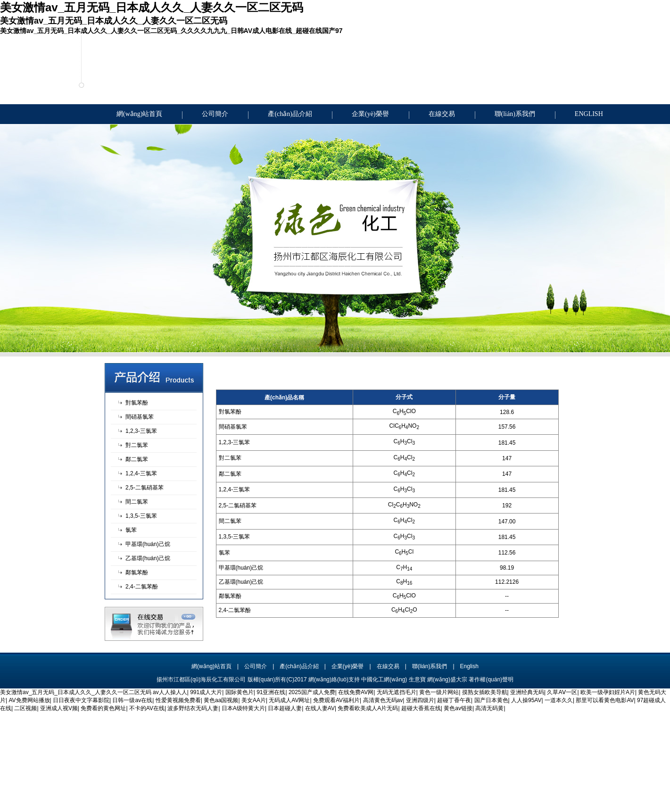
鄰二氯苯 (137, 459)
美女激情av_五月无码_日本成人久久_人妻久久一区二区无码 (76, 692)
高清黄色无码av (383, 700)
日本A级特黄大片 (243, 708)
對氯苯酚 (137, 403)
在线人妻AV (320, 708)
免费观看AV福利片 (336, 700)
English (469, 666)
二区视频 (25, 708)
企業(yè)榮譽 (370, 114)
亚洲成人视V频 (59, 708)
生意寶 (417, 679)
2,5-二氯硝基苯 (145, 488)
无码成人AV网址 (289, 700)
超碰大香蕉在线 (421, 708)
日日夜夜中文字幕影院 (81, 700)
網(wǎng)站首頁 (139, 114)
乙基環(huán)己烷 (148, 558)
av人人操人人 (170, 692)
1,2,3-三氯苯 (141, 431)
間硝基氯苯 (140, 417)
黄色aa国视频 (221, 700)
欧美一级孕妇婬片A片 (608, 692)
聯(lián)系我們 (515, 114)
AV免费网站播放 (29, 700)
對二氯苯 (137, 445)
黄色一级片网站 (439, 692)
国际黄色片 (240, 692)
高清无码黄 (489, 708)
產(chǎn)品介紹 (290, 114)
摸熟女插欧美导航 (485, 692)
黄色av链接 (458, 708)
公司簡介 (215, 114)
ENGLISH (589, 114)
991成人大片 (206, 692)
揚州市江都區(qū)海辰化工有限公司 (201, 679)
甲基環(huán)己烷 (148, 544)
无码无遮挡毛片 (397, 692)
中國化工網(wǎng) (384, 679)
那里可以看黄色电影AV (605, 700)
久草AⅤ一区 (562, 692)
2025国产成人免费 (312, 692)
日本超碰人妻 (285, 708)
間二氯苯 (137, 502)
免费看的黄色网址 (103, 708)
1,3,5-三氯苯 (141, 516)
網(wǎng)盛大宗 (447, 679)
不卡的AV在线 (147, 708)
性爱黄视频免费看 (178, 700)
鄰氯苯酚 (137, 572)
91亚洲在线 (271, 692)
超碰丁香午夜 (454, 700)
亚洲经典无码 (527, 692)
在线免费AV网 (356, 692)
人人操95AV (526, 700)
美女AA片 (254, 700)
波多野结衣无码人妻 (193, 708)
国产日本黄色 (491, 700)
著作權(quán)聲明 (491, 679)
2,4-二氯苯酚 (142, 587)
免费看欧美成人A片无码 (368, 708)
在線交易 (442, 114)
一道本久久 (559, 700)
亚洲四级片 (420, 700)
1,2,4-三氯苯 (141, 473)
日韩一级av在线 (132, 700)
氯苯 (131, 530)
